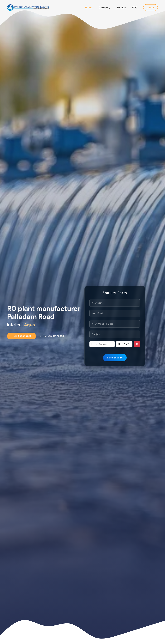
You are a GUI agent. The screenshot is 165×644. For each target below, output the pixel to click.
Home (89, 8)
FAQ (135, 8)
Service (121, 8)
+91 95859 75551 (22, 336)
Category (104, 8)
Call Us (150, 8)
